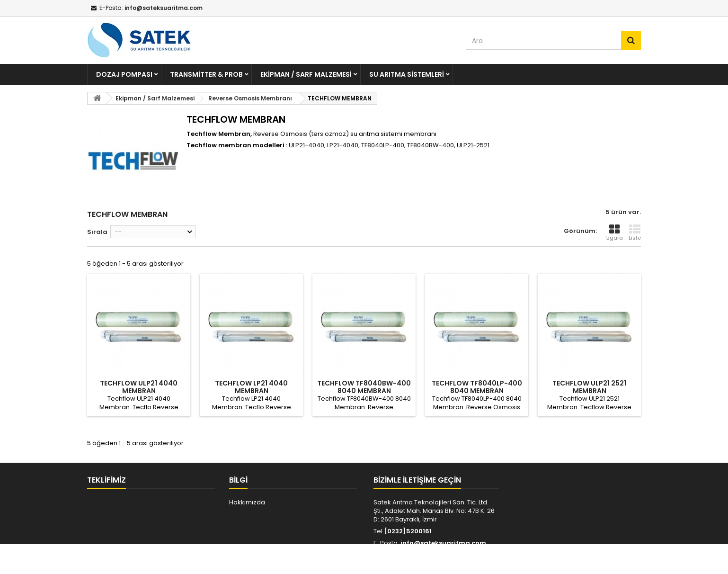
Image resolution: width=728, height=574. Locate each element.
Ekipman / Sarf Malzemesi (306, 74)
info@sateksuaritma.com (443, 543)
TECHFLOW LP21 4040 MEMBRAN (251, 387)
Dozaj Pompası (124, 74)
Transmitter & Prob (206, 74)
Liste (635, 233)
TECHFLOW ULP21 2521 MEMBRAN (589, 387)
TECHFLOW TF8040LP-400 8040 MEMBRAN (477, 387)
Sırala (97, 232)
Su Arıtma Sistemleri (407, 74)
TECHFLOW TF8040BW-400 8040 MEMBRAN (364, 387)
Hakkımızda (247, 502)
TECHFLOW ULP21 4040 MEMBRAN (139, 387)
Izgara (614, 233)
